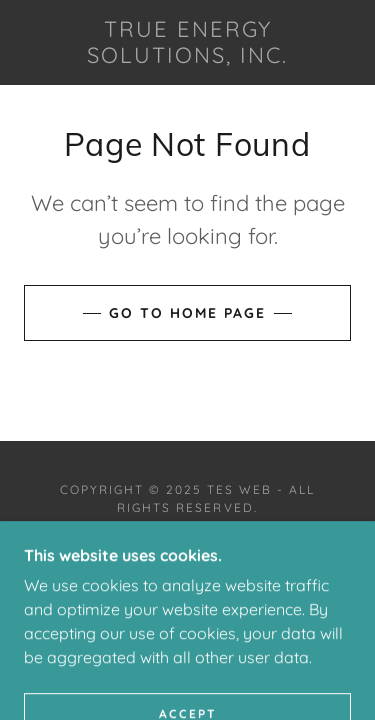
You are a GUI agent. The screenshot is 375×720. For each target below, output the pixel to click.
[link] (188, 42)
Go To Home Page (187, 313)
